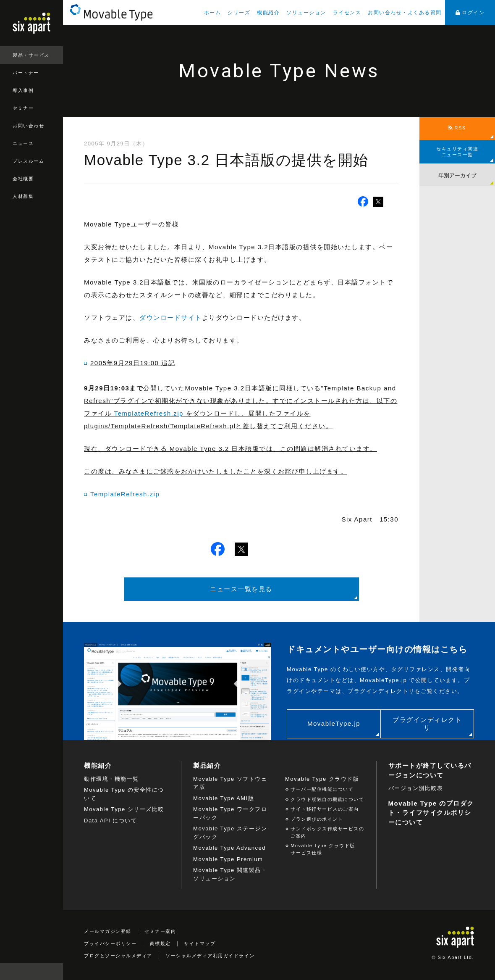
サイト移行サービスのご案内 (325, 809)
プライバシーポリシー (110, 943)
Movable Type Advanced (229, 848)
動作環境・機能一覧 (111, 779)
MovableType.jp (334, 723)
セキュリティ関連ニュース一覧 (457, 152)
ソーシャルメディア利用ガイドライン (210, 956)
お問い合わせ (28, 126)
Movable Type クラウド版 (322, 779)
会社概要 (23, 179)
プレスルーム (28, 161)
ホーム (213, 13)
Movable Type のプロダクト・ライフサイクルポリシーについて (431, 813)
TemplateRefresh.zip (149, 413)
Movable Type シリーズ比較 (124, 809)
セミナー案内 (160, 931)
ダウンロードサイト (171, 317)
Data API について (110, 821)
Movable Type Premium (228, 859)
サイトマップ (200, 943)
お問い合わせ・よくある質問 (405, 13)
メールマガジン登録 (108, 931)
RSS (457, 128)
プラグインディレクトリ (427, 724)
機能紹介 (268, 13)
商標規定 (160, 943)
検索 (55, 972)
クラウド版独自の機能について (327, 799)
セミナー (23, 108)
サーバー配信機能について (322, 789)
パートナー (26, 73)
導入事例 (23, 90)
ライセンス (347, 13)
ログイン (470, 13)
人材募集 (23, 196)
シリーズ (239, 13)
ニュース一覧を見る (241, 589)
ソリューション (306, 13)
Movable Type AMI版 (224, 798)
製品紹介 (207, 765)
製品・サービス (31, 55)
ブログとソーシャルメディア (118, 956)
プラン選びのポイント (317, 819)
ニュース (23, 143)
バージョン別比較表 (416, 788)
